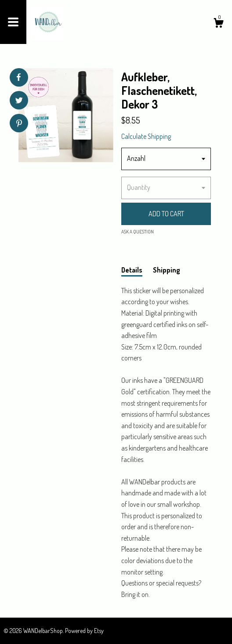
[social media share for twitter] (19, 101)
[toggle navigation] (13, 22)
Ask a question (138, 232)
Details (132, 270)
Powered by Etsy (84, 631)
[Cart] (218, 24)
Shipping (167, 270)
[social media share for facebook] (18, 77)
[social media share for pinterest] (19, 124)
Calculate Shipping (146, 136)
